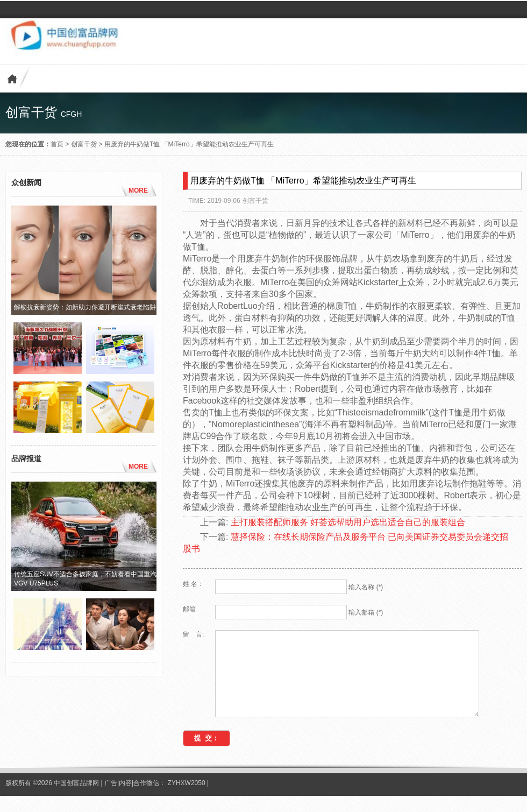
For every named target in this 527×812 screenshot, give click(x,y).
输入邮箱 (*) (366, 612)
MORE (138, 190)
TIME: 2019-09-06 (214, 201)
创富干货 (84, 144)
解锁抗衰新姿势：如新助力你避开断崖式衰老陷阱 (85, 307)
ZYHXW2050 (187, 799)
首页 (57, 144)
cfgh (72, 114)
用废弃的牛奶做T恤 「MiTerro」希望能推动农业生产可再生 (189, 144)
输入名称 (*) (366, 587)
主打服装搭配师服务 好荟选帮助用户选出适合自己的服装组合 (348, 522)
